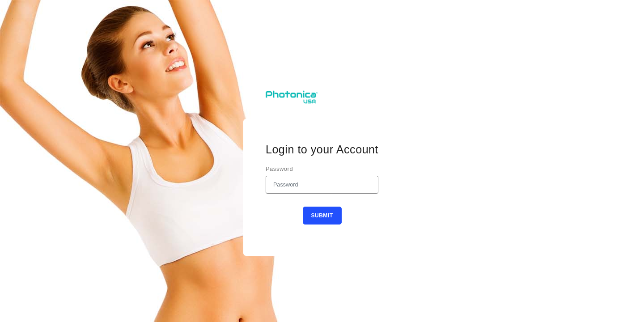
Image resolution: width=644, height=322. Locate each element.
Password (279, 169)
